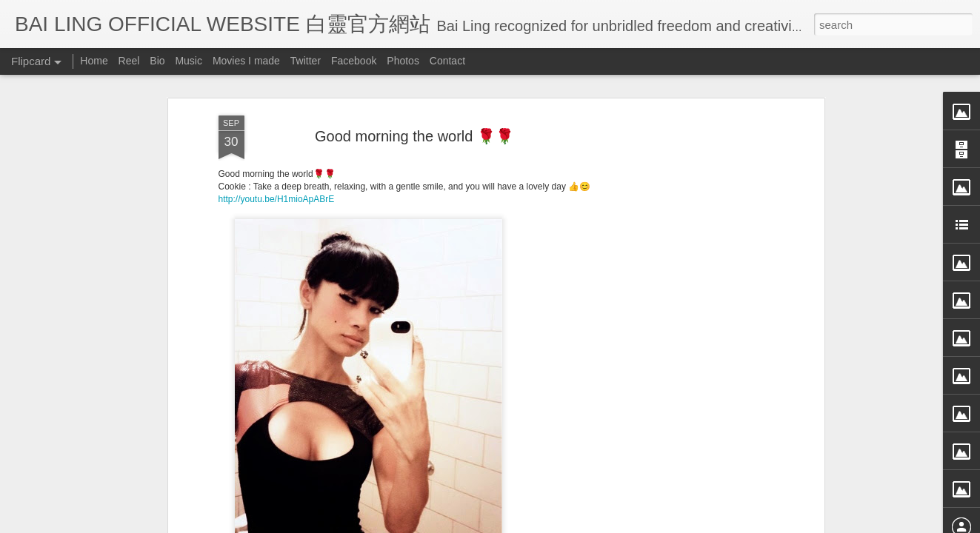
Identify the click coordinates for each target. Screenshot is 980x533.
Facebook (354, 61)
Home (94, 61)
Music (189, 61)
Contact (447, 61)
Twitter (306, 61)
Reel (129, 61)
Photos (403, 61)
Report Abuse (625, 523)
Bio (157, 61)
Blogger (582, 523)
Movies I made (246, 61)
